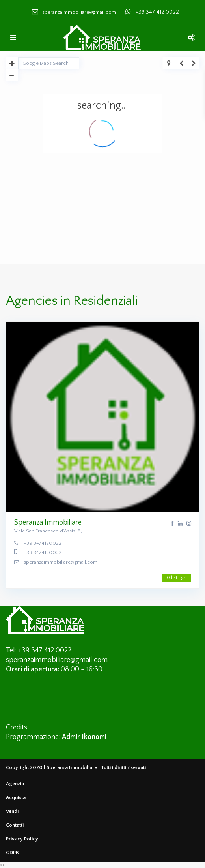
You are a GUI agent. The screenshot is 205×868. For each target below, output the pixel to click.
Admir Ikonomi (84, 737)
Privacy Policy (22, 839)
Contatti (15, 825)
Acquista (16, 797)
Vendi (12, 811)
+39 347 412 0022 (157, 12)
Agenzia (15, 784)
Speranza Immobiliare (48, 523)
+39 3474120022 (43, 543)
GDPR (12, 853)
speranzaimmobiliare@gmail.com (61, 562)
